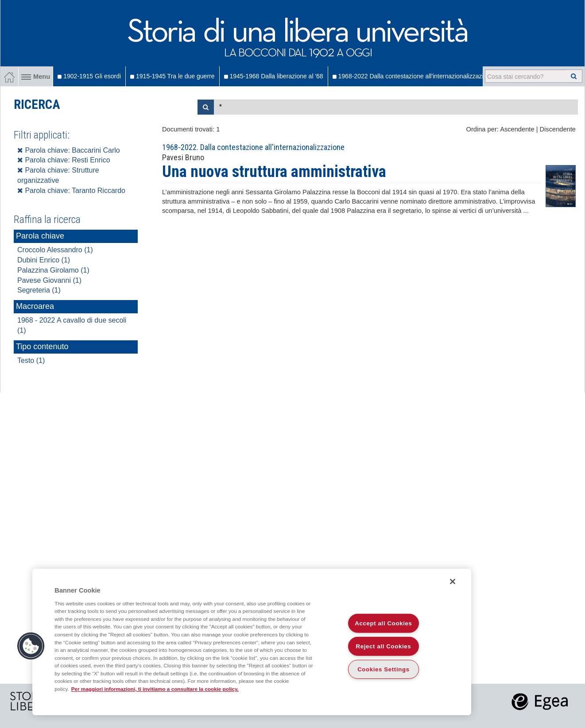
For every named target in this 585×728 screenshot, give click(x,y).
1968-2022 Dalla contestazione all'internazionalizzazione (413, 76)
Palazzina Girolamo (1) (53, 270)
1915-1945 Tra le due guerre (172, 76)
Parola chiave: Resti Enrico (64, 160)
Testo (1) (31, 360)
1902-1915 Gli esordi (89, 76)
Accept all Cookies (383, 623)
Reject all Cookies (384, 646)
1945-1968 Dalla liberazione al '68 (274, 76)
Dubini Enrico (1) (44, 260)
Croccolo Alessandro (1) (55, 250)
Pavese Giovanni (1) (49, 280)
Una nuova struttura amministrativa (274, 172)
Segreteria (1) (39, 290)
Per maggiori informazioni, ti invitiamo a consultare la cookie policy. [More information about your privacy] (155, 689)
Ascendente (517, 129)
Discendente (558, 129)
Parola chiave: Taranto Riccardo (71, 191)
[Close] (453, 582)
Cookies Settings (384, 669)
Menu (36, 77)
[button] (31, 646)
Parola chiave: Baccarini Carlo (69, 150)
